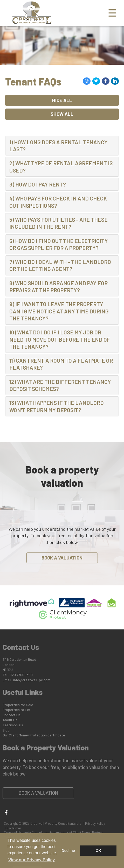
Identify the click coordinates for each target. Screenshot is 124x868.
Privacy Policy (95, 823)
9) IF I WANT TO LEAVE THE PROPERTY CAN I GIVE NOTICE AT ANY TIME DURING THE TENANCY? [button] (59, 311)
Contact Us (12, 715)
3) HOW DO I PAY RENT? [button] (38, 184)
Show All (62, 114)
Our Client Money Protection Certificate (34, 735)
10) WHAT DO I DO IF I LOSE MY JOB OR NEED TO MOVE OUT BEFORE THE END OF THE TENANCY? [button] (60, 339)
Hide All (62, 100)
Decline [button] (68, 851)
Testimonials (13, 725)
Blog (6, 730)
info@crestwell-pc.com (32, 680)
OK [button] (98, 851)
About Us (10, 720)
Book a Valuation (62, 558)
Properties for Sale (18, 705)
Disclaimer (13, 828)
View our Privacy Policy (32, 860)
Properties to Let (17, 710)
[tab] (62, 146)
